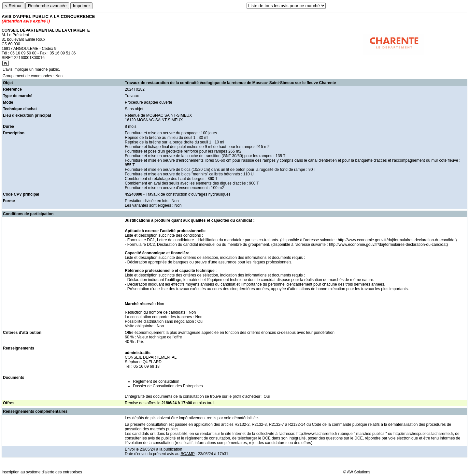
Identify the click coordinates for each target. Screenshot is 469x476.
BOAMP (187, 454)
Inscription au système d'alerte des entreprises (42, 472)
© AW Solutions (357, 472)
